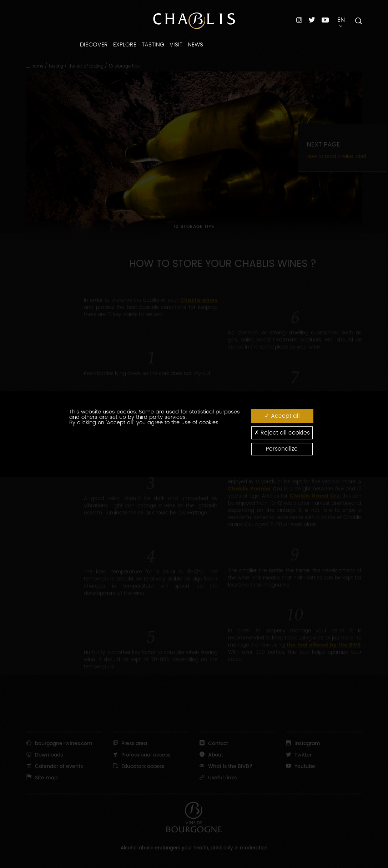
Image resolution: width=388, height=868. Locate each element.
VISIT (176, 45)
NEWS (195, 45)
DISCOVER (94, 45)
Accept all (282, 416)
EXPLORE (125, 45)
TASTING (153, 45)
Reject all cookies (282, 433)
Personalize (282, 449)
